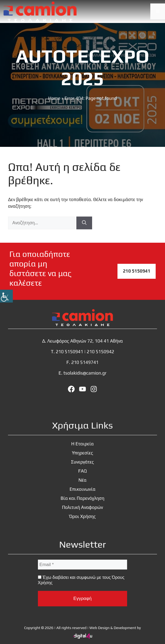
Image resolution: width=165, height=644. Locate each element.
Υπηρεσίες (82, 453)
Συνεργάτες (82, 462)
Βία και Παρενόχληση (82, 498)
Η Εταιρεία (83, 444)
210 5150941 (137, 271)
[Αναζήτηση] (84, 223)
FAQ (82, 471)
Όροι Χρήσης (82, 516)
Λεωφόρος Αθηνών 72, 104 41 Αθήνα (85, 341)
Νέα (83, 480)
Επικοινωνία (82, 489)
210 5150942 (101, 352)
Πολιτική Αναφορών (82, 507)
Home (54, 98)
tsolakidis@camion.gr (85, 373)
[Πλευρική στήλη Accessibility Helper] (6, 296)
